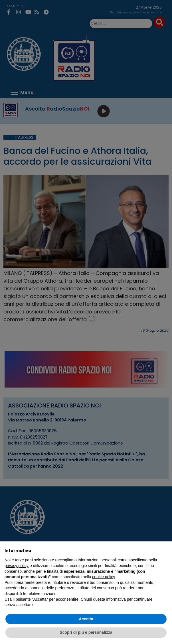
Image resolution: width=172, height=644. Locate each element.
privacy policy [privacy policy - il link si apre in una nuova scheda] (17, 566)
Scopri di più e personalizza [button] (86, 632)
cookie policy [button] (103, 577)
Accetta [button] (86, 619)
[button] (165, 551)
